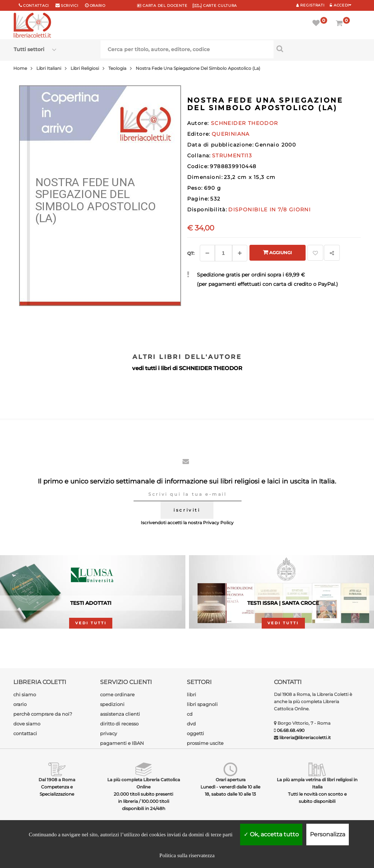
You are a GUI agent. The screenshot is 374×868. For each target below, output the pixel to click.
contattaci (25, 733)
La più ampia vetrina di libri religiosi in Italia (317, 783)
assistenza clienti (120, 714)
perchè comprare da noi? (43, 714)
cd (190, 714)
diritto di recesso (119, 724)
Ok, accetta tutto (271, 834)
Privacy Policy (218, 523)
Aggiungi (277, 252)
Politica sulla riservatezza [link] (187, 855)
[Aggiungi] (240, 253)
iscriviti (187, 510)
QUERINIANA (231, 134)
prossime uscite (205, 743)
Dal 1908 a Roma (57, 780)
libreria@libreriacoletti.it (305, 737)
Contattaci (36, 6)
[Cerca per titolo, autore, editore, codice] (317, 49)
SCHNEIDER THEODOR (211, 368)
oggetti (195, 733)
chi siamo (25, 694)
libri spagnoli (202, 704)
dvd (191, 724)
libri (191, 694)
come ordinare (117, 694)
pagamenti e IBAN (122, 743)
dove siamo (27, 724)
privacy (109, 733)
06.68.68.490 (291, 730)
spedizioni (112, 704)
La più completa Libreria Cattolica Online (144, 783)
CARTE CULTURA (215, 6)
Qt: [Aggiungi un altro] (191, 253)
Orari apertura (231, 780)
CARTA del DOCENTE (162, 6)
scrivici (70, 6)
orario (98, 6)
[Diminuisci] (207, 253)
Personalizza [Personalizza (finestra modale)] (328, 834)
